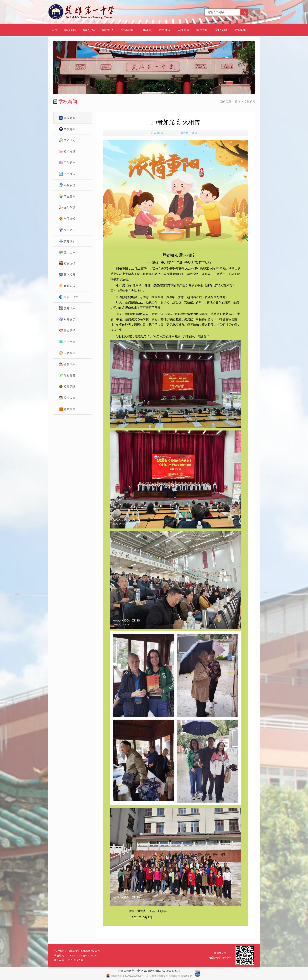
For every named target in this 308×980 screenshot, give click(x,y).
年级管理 (183, 30)
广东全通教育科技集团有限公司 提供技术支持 (168, 976)
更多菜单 (242, 30)
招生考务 (165, 30)
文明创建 (221, 30)
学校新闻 (70, 30)
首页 (54, 30)
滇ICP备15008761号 (168, 971)
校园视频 (127, 30)
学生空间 (202, 30)
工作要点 (146, 30)
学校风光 (108, 30)
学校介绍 (89, 30)
